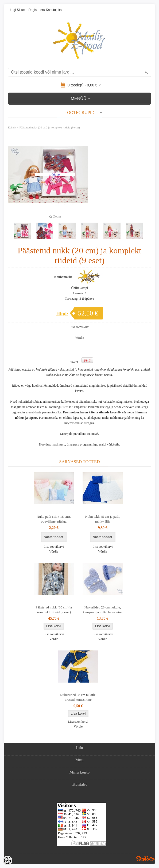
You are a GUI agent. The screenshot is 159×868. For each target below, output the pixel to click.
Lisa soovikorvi (79, 327)
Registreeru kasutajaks (45, 10)
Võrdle (79, 338)
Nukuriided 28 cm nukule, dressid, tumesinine (78, 697)
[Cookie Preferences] (7, 861)
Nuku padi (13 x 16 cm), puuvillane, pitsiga (54, 519)
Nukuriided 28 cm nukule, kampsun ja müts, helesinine (102, 610)
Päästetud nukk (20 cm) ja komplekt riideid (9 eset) (50, 127)
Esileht (12, 127)
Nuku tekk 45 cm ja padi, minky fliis (102, 519)
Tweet (74, 362)
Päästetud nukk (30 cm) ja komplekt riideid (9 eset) (54, 610)
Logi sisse (17, 10)
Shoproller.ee (146, 859)
